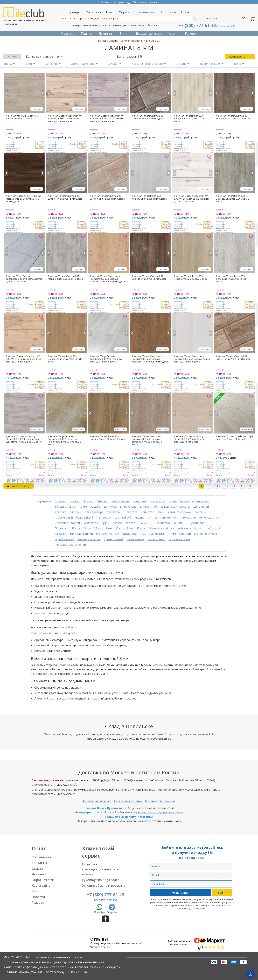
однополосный (209, 517)
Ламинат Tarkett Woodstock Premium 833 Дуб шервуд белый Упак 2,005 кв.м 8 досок (192, 359)
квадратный (143, 517)
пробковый (212, 528)
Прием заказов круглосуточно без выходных (129, 2)
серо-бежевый (64, 539)
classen (117, 523)
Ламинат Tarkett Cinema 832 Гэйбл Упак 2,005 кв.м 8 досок (148, 117)
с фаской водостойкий (186, 528)
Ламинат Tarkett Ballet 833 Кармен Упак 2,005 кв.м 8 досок (107, 438)
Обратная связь (44, 880)
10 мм (83, 507)
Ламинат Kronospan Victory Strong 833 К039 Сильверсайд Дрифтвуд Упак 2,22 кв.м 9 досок (24, 439)
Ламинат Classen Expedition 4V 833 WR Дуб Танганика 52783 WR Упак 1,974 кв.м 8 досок (24, 359)
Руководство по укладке (101, 880)
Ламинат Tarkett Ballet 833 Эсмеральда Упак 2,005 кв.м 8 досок (233, 199)
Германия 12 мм (179, 539)
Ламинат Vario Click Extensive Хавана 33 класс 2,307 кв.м (22, 117)
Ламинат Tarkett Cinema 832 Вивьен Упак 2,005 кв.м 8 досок (233, 358)
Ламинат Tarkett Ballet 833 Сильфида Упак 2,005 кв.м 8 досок (231, 279)
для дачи (75, 512)
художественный (108, 534)
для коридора (94, 512)
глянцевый (104, 517)
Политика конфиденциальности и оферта (101, 869)
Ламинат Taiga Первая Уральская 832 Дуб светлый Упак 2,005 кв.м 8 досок (24, 279)
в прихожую (128, 507)
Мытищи (180, 523)
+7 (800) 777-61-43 (137, 25)
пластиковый (64, 517)
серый (173, 501)
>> (250, 486)
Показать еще (20, 486)
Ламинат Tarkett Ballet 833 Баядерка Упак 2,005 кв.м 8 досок (189, 118)
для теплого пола (166, 517)
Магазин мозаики (108, 41)
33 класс (89, 501)
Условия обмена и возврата (104, 885)
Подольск (61, 528)
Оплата (37, 869)
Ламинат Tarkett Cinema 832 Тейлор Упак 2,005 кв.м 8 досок (233, 117)
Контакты (39, 863)
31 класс (60, 501)
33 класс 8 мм (103, 528)
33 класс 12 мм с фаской (152, 528)
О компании (41, 857)
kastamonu (91, 523)
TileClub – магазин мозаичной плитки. (53, 957)
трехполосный (114, 539)
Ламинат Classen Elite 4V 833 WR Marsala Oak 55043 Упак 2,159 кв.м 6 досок (24, 199)
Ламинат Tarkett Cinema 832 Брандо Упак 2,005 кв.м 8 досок (149, 277)
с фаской (185, 534)
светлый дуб (123, 517)
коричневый (201, 501)
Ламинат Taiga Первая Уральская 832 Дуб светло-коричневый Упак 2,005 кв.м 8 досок (65, 440)
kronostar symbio (206, 534)
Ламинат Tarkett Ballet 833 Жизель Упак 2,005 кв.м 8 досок (149, 197)
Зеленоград (163, 523)
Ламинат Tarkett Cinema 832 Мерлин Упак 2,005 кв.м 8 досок (65, 277)
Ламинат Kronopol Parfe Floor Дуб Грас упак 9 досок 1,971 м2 (234, 438)
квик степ (147, 512)
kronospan (189, 517)
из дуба (95, 507)
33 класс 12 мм (81, 528)
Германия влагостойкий (71, 545)
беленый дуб (85, 517)
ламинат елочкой (180, 512)
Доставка (39, 874)
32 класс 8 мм (124, 528)
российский (158, 501)
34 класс (103, 501)
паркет (130, 523)
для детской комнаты (176, 507)
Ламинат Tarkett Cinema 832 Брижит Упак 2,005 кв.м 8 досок (107, 197)
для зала (60, 512)
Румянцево (197, 523)
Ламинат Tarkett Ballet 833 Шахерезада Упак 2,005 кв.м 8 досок (65, 359)
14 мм (172, 534)
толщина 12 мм (65, 507)
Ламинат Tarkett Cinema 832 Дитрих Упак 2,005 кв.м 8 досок (65, 197)
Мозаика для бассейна (160, 801)
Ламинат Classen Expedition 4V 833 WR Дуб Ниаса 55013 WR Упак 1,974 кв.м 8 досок (65, 118)
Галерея (38, 902)
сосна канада (136, 539)
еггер (161, 512)
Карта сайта (41, 885)
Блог (35, 891)
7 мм (143, 534)
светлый (201, 512)
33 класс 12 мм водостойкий (74, 534)
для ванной (201, 507)
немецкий (140, 501)
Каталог (12, 57)
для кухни (110, 507)
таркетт (132, 512)
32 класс (74, 501)
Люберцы (145, 523)
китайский (130, 534)
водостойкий (120, 501)
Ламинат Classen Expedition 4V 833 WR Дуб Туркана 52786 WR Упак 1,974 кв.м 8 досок (107, 118)
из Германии (156, 539)
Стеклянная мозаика (128, 801)
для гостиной (149, 507)
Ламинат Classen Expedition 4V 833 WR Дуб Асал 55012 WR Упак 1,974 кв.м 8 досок (192, 199)
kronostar (61, 523)
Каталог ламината (131, 41)
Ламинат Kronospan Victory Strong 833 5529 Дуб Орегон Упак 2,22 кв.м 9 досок (190, 439)
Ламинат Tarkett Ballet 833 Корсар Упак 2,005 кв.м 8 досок (191, 277)
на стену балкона (89, 539)
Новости (38, 897)
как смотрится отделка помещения (160, 812)
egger (105, 523)
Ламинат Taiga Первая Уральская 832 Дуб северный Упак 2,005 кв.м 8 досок (106, 359)
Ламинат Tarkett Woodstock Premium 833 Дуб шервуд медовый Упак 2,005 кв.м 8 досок (150, 359)
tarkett (76, 523)
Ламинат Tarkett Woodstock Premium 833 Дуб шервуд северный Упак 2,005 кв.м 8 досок (147, 440)
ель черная (157, 534)
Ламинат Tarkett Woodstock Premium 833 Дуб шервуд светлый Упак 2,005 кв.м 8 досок (108, 279)
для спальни (115, 512)
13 (233, 486)
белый (184, 501)
